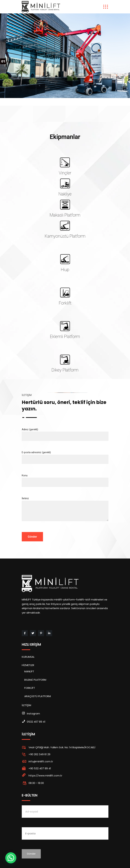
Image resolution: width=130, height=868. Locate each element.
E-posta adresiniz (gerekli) (65, 456)
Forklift (65, 303)
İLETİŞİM (26, 705)
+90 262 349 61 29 (39, 754)
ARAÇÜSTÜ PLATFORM (38, 696)
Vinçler (65, 173)
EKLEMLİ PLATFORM (35, 680)
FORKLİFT (30, 688)
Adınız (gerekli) (65, 433)
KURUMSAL (28, 657)
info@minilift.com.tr (41, 761)
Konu (65, 479)
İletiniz (65, 512)
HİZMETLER (28, 665)
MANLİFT (29, 671)
